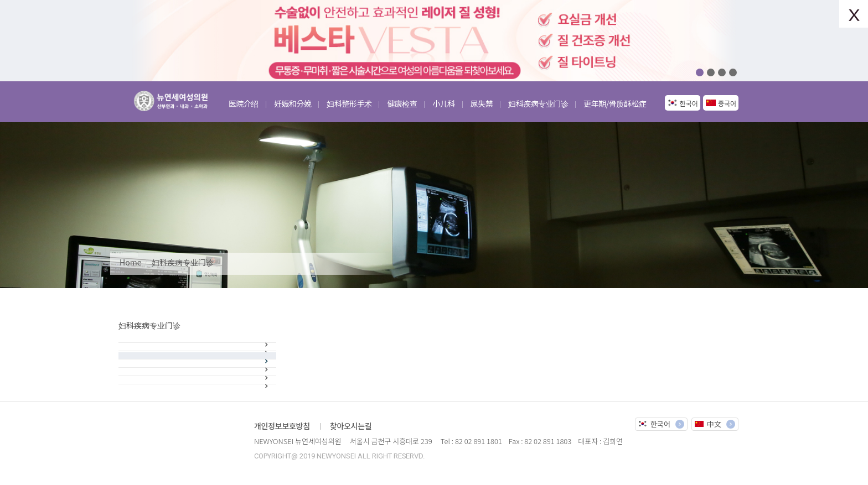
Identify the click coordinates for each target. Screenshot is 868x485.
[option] (434, 41)
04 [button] (733, 72)
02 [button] (711, 72)
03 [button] (722, 72)
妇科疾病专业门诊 (183, 262)
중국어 (727, 103)
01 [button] (700, 72)
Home (130, 262)
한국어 (689, 103)
